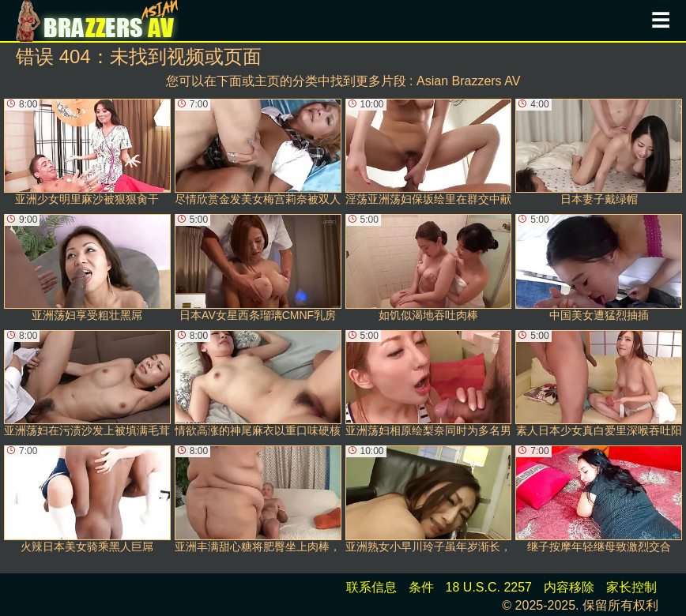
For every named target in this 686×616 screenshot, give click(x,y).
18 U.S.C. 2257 (489, 587)
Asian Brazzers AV (468, 81)
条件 (421, 587)
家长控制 (631, 587)
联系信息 (371, 587)
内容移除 (569, 587)
